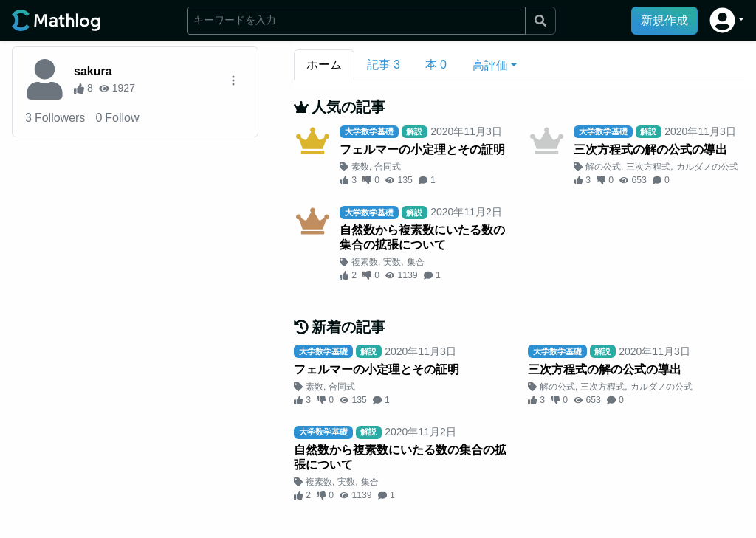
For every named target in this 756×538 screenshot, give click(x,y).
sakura (93, 71)
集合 (416, 262)
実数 (392, 262)
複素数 (365, 262)
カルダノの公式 (707, 167)
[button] (727, 20)
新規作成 (664, 20)
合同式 (388, 167)
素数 (360, 167)
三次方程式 (648, 167)
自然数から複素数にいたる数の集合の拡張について (422, 237)
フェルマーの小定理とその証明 (422, 149)
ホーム (324, 65)
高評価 (490, 65)
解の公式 (603, 167)
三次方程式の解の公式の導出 (650, 149)
